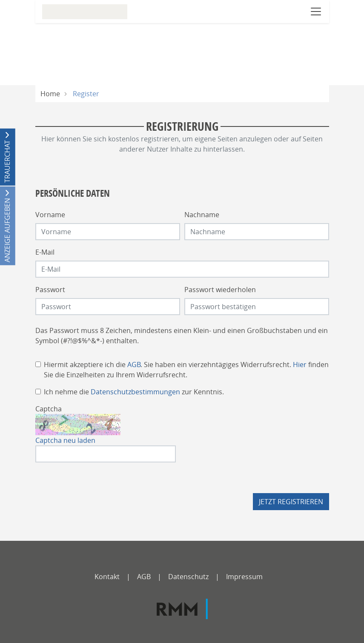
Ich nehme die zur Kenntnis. (134, 392)
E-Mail (45, 252)
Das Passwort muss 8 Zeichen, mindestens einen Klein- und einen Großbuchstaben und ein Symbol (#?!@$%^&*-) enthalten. (182, 336)
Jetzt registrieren (291, 502)
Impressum (244, 577)
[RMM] (182, 609)
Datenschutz (188, 577)
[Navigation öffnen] (316, 11)
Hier (300, 365)
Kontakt (107, 577)
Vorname (50, 215)
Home (50, 94)
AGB (134, 365)
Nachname (202, 215)
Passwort (50, 290)
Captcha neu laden (65, 440)
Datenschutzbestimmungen (135, 392)
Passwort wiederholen (220, 290)
